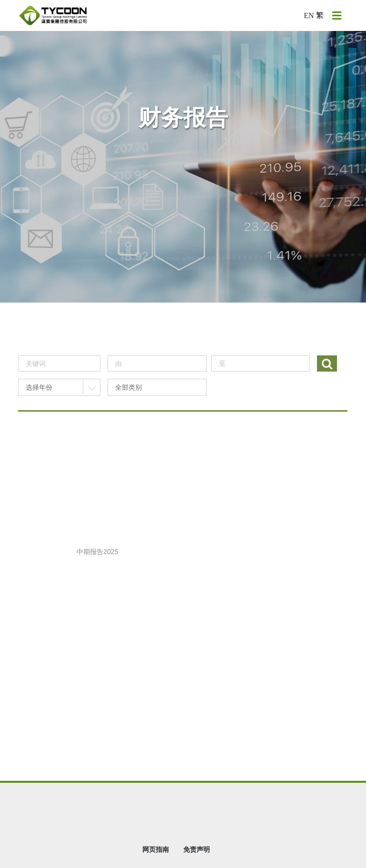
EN (309, 15)
